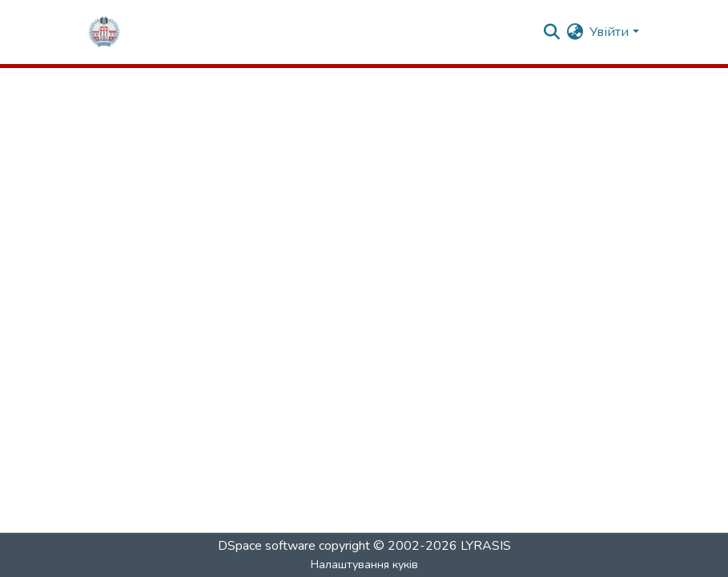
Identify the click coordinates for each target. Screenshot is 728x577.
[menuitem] (575, 32)
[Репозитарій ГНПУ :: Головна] (104, 32)
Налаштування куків (364, 565)
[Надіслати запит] (551, 32)
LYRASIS (486, 546)
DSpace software (267, 546)
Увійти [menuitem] (609, 32)
